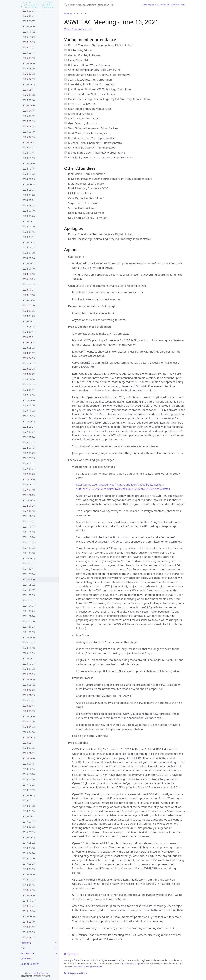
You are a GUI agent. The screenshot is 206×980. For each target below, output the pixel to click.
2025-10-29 (29, 37)
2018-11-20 (29, 895)
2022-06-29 (29, 453)
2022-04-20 (29, 474)
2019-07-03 (29, 827)
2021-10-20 (29, 537)
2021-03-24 (29, 611)
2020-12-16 (29, 637)
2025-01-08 (29, 148)
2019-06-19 (29, 832)
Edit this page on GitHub (76, 973)
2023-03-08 (29, 369)
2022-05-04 (29, 469)
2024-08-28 (29, 195)
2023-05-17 (29, 342)
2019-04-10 (29, 858)
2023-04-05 (29, 358)
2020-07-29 (29, 690)
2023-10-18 (29, 295)
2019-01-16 (29, 885)
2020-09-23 (29, 669)
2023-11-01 (29, 290)
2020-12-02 (29, 643)
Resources (26, 959)
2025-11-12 (29, 32)
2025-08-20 (29, 63)
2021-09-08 (29, 553)
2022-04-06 (29, 479)
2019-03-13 (29, 869)
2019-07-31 (29, 816)
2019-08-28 (29, 806)
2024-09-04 (29, 190)
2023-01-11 (29, 390)
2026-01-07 (29, 21)
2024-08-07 (29, 205)
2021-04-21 (29, 600)
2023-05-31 (29, 337)
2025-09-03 (29, 58)
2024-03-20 (29, 253)
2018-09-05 (29, 932)
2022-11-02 (29, 411)
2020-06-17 (29, 706)
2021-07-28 (29, 564)
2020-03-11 (29, 743)
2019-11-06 (29, 779)
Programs (26, 943)
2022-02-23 (29, 495)
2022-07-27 (29, 442)
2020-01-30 (29, 758)
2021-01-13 (29, 632)
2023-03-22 (29, 363)
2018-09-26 (29, 916)
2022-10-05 (29, 421)
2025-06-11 (29, 90)
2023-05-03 (29, 348)
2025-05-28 (29, 95)
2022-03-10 (29, 490)
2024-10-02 (29, 174)
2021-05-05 (29, 595)
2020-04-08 (29, 732)
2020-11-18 (29, 648)
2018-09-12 (29, 927)
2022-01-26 (29, 506)
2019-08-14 (29, 811)
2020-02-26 (29, 748)
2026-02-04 (29, 11)
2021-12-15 (29, 516)
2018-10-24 (29, 906)
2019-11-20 (29, 774)
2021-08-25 (29, 558)
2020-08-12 (29, 685)
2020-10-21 (29, 658)
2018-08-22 (29, 937)
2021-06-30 (29, 574)
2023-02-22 (29, 374)
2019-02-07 (29, 880)
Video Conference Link (78, 29)
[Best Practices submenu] (56, 953)
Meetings (69, 14)
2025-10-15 (29, 42)
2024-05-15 (29, 232)
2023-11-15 (29, 284)
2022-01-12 (29, 511)
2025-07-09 (29, 79)
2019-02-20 (29, 874)
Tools (24, 948)
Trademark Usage (132, 964)
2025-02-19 (29, 132)
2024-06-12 (29, 221)
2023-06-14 (29, 332)
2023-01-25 (29, 385)
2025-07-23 (29, 74)
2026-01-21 (29, 16)
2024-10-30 (29, 163)
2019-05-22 (29, 843)
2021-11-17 (29, 527)
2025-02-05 (29, 137)
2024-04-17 (29, 242)
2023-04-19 (29, 353)
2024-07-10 (29, 211)
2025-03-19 (29, 121)
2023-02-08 (29, 379)
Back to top (71, 954)
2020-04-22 (29, 727)
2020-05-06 (29, 722)
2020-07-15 (29, 695)
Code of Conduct (30, 964)
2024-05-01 (29, 237)
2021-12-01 (29, 521)
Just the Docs (39, 973)
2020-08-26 (29, 679)
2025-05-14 (29, 100)
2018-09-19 (29, 922)
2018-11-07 (29, 901)
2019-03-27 (29, 864)
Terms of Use (96, 967)
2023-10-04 (29, 300)
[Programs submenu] (56, 943)
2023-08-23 (29, 316)
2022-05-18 (29, 464)
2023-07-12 (29, 321)
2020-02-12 (29, 753)
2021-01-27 (29, 627)
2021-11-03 (29, 532)
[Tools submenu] (56, 948)
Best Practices (28, 953)
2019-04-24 (29, 853)
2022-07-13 (29, 448)
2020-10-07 (29, 664)
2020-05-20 (29, 716)
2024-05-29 (29, 227)
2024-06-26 (29, 216)
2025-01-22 (29, 142)
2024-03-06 (29, 258)
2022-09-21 (29, 427)
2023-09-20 (29, 306)
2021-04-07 (29, 606)
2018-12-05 (29, 890)
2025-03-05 (29, 126)
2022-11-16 (29, 406)
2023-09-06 (29, 311)
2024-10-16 (29, 169)
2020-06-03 (29, 711)
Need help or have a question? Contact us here (164, 5)
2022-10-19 (29, 416)
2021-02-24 (29, 616)
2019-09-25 (29, 795)
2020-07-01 (29, 700)
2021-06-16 (29, 579)
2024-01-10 (29, 269)
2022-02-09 (29, 500)
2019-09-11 (29, 801)
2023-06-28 (29, 327)
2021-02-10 (29, 621)
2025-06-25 (29, 84)
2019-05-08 (29, 848)
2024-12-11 (29, 153)
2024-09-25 (29, 179)
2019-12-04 (29, 769)
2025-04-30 (29, 105)
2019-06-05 (29, 837)
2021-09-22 (29, 548)
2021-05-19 (29, 590)
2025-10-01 (29, 47)
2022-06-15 (29, 458)
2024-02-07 (29, 263)
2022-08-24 (29, 437)
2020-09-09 (29, 674)
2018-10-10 (29, 911)
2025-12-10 (29, 26)
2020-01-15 (29, 764)
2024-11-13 (29, 158)
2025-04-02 (29, 116)
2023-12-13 (29, 274)
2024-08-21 (29, 200)
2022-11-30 (29, 400)
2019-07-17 (29, 822)
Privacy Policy (79, 967)
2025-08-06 (29, 69)
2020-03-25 (29, 737)
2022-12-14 (29, 395)
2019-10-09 (29, 790)
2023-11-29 (29, 279)
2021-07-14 (29, 569)
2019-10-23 (29, 785)
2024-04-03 (29, 248)
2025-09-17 (29, 53)
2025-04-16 (29, 111)
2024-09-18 (29, 184)
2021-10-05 (29, 542)
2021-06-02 (29, 585)
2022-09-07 (29, 432)
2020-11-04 (29, 653)
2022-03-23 (29, 485)
